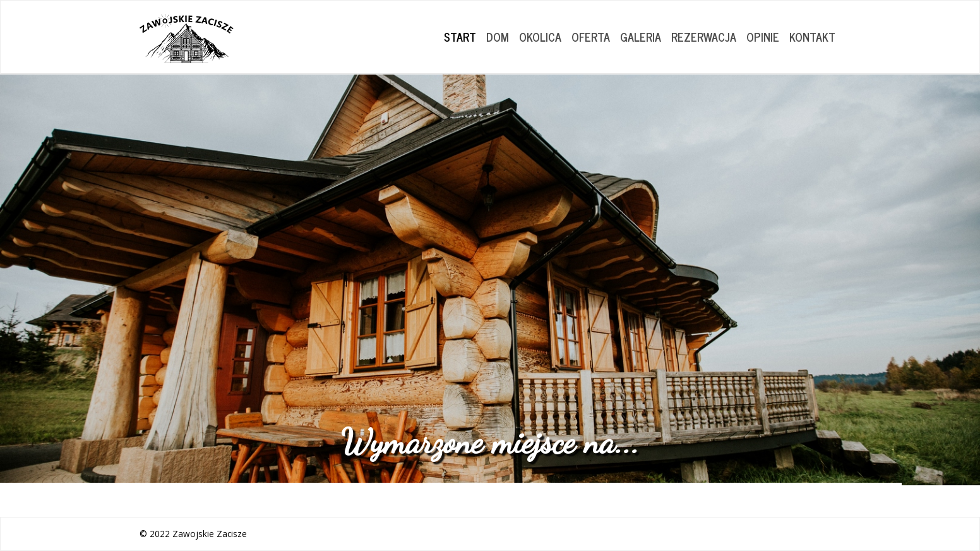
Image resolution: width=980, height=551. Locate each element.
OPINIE (763, 37)
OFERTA (591, 37)
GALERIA (641, 37)
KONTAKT (812, 37)
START (460, 37)
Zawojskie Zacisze (210, 534)
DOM (498, 37)
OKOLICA (540, 37)
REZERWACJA (704, 37)
